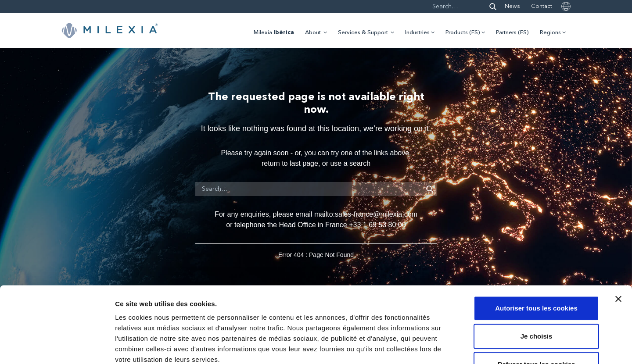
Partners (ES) (512, 33)
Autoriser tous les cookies (536, 250)
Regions (550, 33)
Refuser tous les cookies (537, 306)
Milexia (274, 33)
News (512, 6)
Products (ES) (463, 33)
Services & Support (363, 33)
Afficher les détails (483, 347)
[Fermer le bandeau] (618, 241)
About (313, 33)
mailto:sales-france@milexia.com (366, 214)
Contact (542, 6)
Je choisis (537, 278)
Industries (417, 33)
